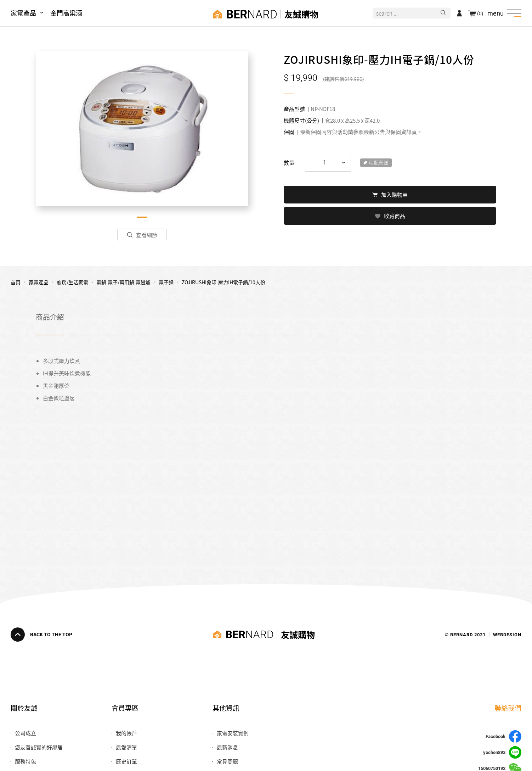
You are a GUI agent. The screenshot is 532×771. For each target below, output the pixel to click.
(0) (480, 13)
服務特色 (26, 761)
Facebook (503, 736)
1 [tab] (142, 217)
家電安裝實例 (233, 733)
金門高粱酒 (66, 13)
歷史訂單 (126, 761)
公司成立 (26, 733)
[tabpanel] (142, 129)
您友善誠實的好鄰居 (39, 747)
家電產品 (23, 13)
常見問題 (227, 761)
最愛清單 (126, 747)
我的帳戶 (126, 733)
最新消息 (227, 747)
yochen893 (502, 752)
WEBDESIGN (507, 634)
